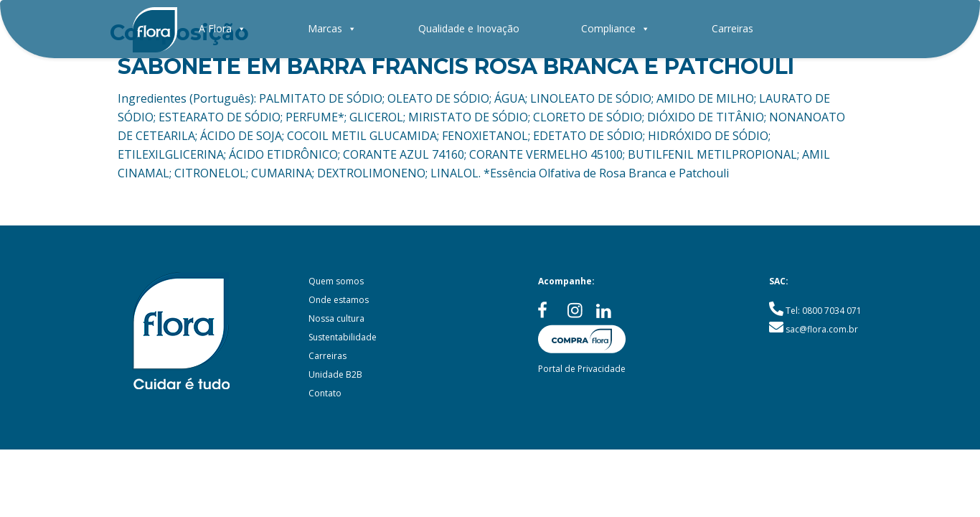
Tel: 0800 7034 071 (824, 311)
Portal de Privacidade (582, 369)
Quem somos (336, 281)
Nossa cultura (336, 318)
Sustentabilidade (343, 337)
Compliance (616, 28)
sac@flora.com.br (822, 329)
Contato (325, 393)
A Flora (222, 28)
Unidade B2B (335, 374)
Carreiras (732, 28)
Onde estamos (339, 300)
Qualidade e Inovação (469, 28)
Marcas (332, 28)
